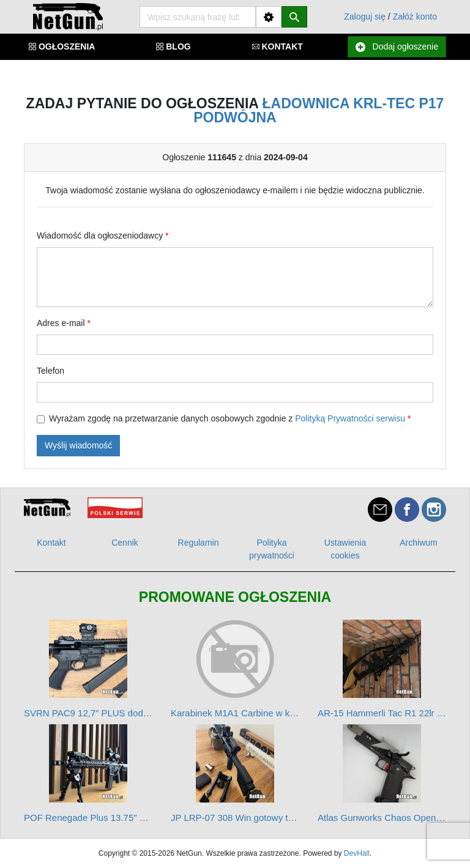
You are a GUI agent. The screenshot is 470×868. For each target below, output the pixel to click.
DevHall (357, 853)
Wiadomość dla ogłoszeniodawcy (103, 236)
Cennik (125, 543)
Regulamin (199, 543)
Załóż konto (415, 17)
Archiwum (418, 543)
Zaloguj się (365, 17)
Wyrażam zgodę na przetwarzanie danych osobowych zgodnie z (230, 418)
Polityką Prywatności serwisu (350, 418)
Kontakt (51, 543)
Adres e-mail (64, 323)
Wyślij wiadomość (78, 445)
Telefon (50, 371)
